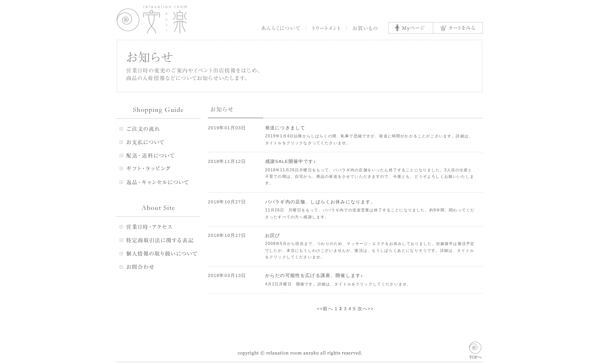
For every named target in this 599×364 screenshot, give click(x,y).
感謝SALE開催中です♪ (291, 161)
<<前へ (325, 308)
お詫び (273, 235)
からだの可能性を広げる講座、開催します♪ (314, 275)
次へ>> (366, 308)
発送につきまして (285, 128)
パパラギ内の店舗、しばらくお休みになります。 (321, 202)
